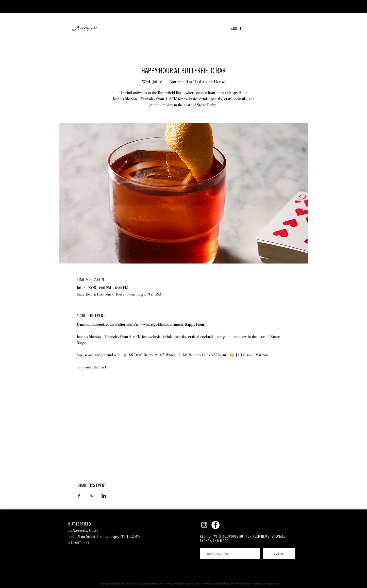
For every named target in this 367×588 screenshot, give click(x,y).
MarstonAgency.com (270, 584)
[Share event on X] (91, 496)
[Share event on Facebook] (79, 496)
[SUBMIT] (279, 554)
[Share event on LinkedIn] (104, 496)
